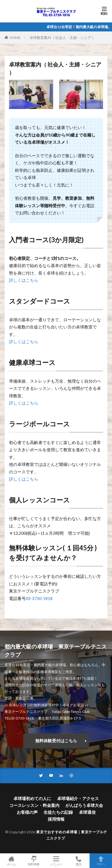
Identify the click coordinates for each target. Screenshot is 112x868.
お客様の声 (27, 812)
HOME (15, 37)
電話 (78, 861)
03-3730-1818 (39, 598)
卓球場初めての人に (32, 798)
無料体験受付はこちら (56, 741)
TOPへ (101, 861)
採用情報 (56, 819)
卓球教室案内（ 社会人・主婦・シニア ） (62, 38)
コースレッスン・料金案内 (34, 805)
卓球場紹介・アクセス (78, 798)
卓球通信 (87, 812)
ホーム (11, 861)
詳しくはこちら (24, 280)
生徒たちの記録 (58, 812)
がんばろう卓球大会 (84, 805)
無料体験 (34, 861)
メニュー (56, 861)
